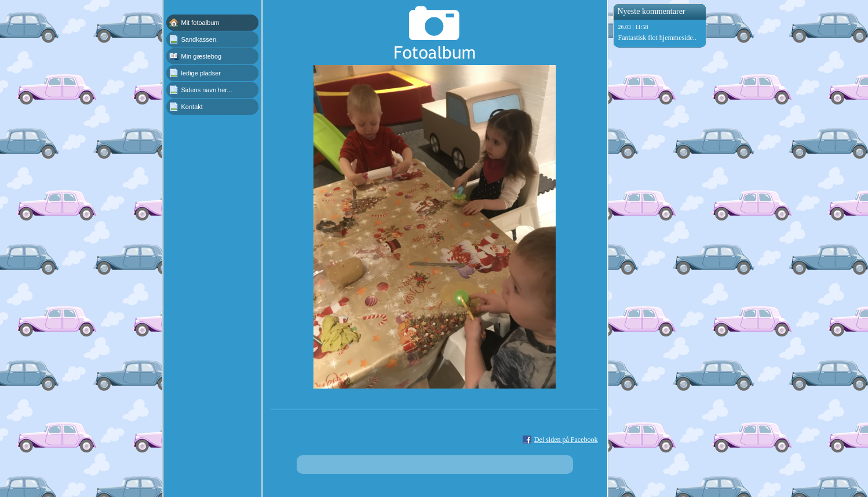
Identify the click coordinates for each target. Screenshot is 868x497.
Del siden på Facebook (566, 440)
